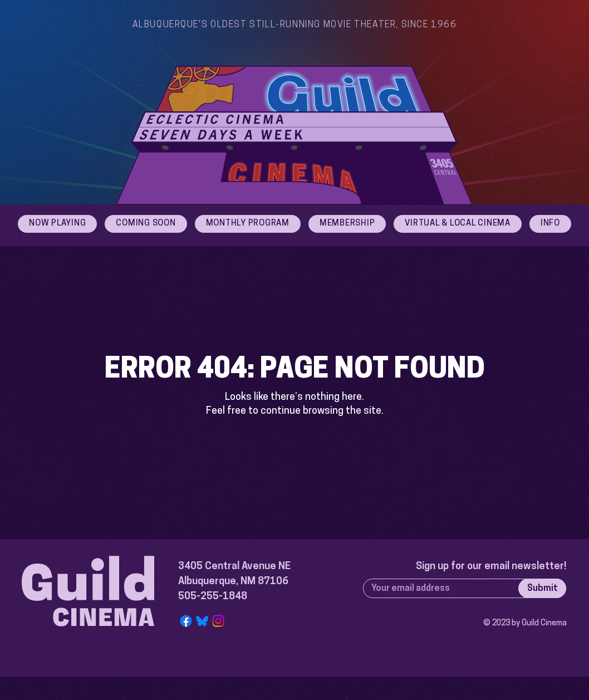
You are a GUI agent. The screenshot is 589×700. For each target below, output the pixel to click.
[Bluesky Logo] (202, 621)
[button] (550, 224)
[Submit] (542, 588)
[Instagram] (218, 621)
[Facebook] (186, 621)
